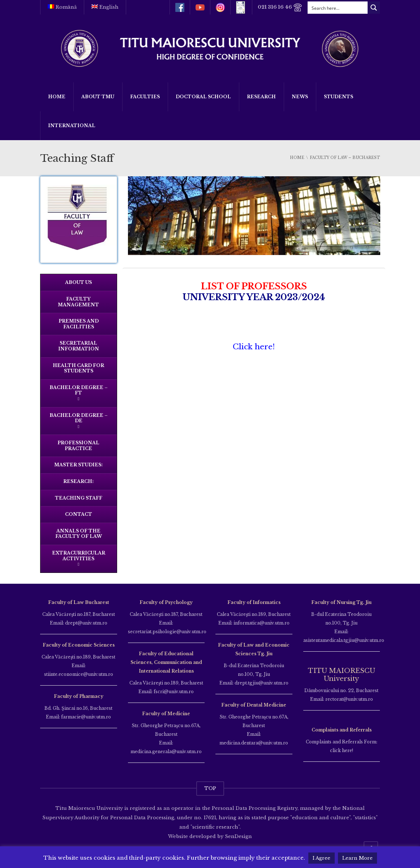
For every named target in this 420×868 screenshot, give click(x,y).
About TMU (98, 97)
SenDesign (238, 836)
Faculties (145, 97)
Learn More (357, 858)
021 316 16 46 (280, 7)
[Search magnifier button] (374, 8)
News (300, 97)
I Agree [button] (322, 858)
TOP (210, 788)
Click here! (254, 347)
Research (261, 97)
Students (338, 97)
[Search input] (338, 8)
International (72, 126)
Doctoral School (203, 97)
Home (57, 97)
